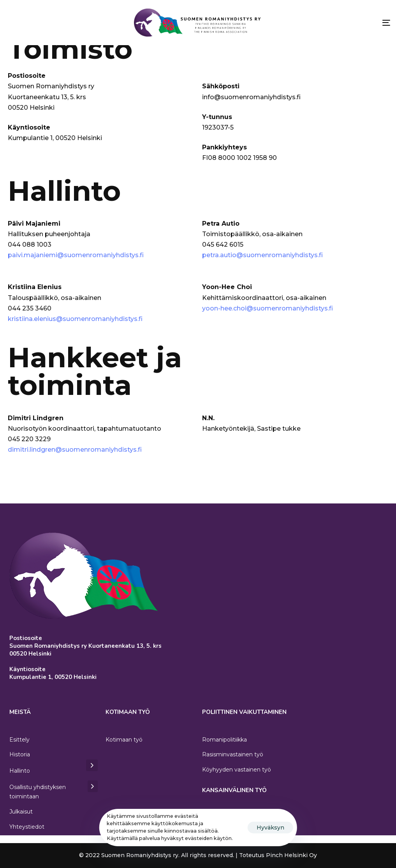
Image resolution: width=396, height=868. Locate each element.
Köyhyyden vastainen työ (237, 770)
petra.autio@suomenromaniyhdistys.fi (262, 255)
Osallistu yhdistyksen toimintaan (54, 791)
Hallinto (54, 770)
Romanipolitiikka (224, 740)
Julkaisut (21, 812)
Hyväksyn (270, 828)
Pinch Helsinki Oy (291, 855)
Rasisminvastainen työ (233, 754)
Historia (20, 754)
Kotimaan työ (124, 740)
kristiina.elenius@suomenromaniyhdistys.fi (75, 319)
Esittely (19, 740)
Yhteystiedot (27, 827)
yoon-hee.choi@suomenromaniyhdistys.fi (268, 308)
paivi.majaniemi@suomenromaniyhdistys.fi (76, 255)
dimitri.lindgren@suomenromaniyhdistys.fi (75, 450)
